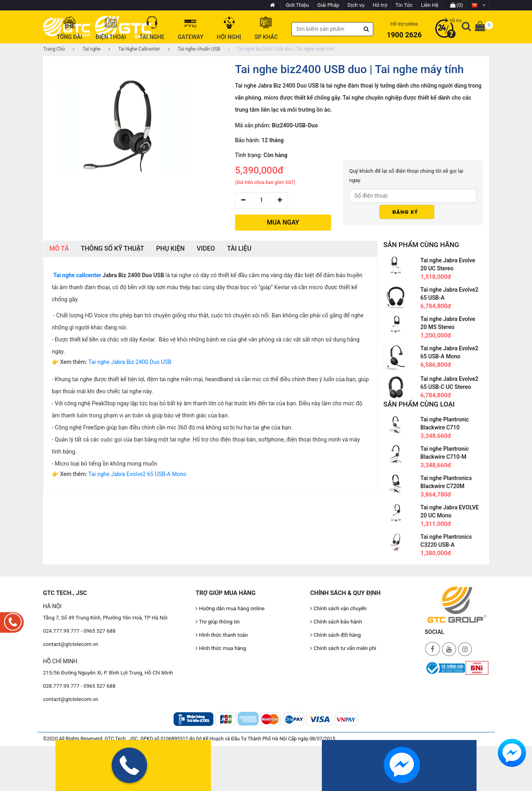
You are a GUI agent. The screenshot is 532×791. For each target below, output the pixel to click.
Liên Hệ (430, 5)
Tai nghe (87, 49)
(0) (457, 5)
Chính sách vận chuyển (339, 608)
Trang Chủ (54, 49)
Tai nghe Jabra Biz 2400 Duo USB (130, 362)
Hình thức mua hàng (221, 648)
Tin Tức (404, 5)
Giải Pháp (328, 5)
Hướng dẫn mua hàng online (230, 608)
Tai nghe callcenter (77, 275)
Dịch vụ (356, 5)
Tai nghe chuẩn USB (194, 49)
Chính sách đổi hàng (336, 635)
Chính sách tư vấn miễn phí (343, 648)
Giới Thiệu (297, 5)
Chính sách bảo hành (336, 622)
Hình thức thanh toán (222, 635)
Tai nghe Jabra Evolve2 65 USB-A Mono (137, 474)
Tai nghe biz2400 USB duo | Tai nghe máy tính (281, 49)
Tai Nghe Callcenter (134, 49)
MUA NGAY (283, 222)
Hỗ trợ (380, 5)
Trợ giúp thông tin (218, 622)
